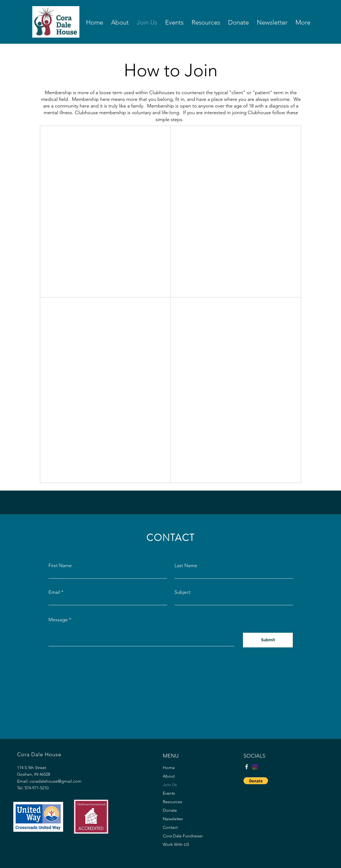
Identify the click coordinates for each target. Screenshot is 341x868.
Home (169, 768)
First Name (60, 566)
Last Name (186, 566)
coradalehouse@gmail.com (56, 781)
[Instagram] (255, 767)
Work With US (176, 844)
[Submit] (268, 640)
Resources (172, 802)
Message (58, 620)
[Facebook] (247, 767)
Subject (182, 592)
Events (169, 793)
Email (54, 592)
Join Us (170, 785)
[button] (256, 781)
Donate (170, 810)
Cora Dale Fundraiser (183, 836)
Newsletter (173, 819)
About (169, 776)
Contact (170, 827)
